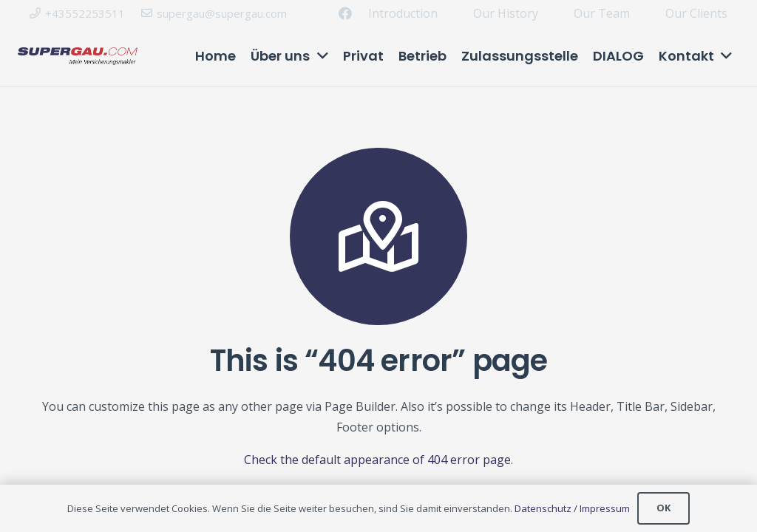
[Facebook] (345, 13)
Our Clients (696, 13)
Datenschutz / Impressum (572, 508)
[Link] (78, 57)
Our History (506, 13)
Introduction (403, 13)
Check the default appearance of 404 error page (377, 460)
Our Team (602, 13)
